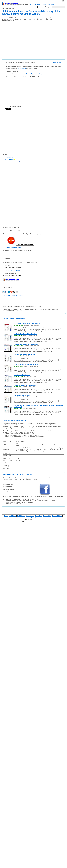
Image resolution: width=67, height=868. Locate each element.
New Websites (30, 516)
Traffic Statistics (10, 160)
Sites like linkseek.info (29, 356)
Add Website (12, 516)
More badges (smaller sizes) (13, 247)
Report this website (57, 63)
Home (6, 516)
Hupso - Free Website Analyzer (12, 270)
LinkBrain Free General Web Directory (25, 334)
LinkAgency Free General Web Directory (26, 344)
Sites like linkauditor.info (31, 325)
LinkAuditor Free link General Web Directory (27, 324)
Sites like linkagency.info (31, 346)
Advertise (33, 517)
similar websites (17, 74)
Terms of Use (39, 516)
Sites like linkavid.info (29, 408)
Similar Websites (9, 158)
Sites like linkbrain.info (30, 335)
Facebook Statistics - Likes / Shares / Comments (17, 475)
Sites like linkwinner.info (31, 366)
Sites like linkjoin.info (28, 387)
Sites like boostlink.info (30, 376)
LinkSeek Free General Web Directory (25, 354)
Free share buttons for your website (13, 296)
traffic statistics (22, 68)
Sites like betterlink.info (30, 397)
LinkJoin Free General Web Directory (25, 385)
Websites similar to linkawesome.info (14, 318)
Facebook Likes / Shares (12, 162)
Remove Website (57, 516)
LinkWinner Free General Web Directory (26, 365)
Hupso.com (34, 522)
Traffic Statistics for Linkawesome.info (14, 420)
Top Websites (21, 516)
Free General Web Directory (22, 375)
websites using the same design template (36, 74)
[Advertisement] (17, 40)
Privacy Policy (47, 516)
